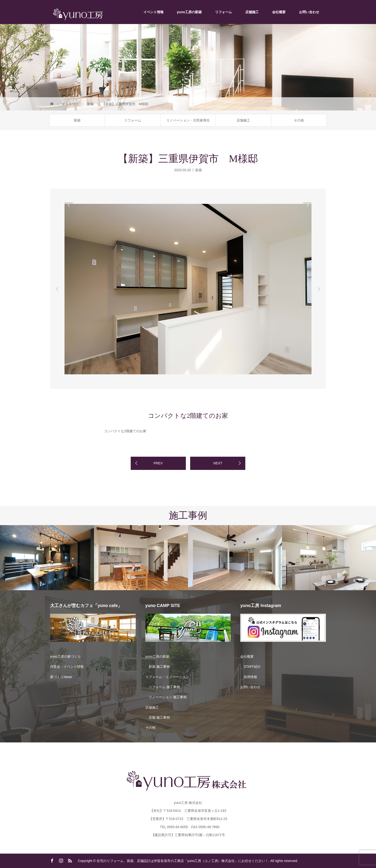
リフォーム (223, 12)
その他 (299, 120)
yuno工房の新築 (189, 12)
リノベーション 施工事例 (168, 697)
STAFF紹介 (252, 667)
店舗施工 (252, 12)
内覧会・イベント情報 (67, 667)
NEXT (218, 463)
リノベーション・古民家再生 (188, 120)
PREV (158, 463)
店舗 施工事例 (159, 717)
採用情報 (250, 677)
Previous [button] (57, 289)
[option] (85, 203)
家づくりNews (61, 677)
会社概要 (279, 12)
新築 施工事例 (159, 667)
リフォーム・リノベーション (167, 677)
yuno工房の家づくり (65, 656)
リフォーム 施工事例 (164, 687)
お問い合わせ (309, 12)
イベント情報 (153, 12)
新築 (77, 120)
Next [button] (319, 289)
